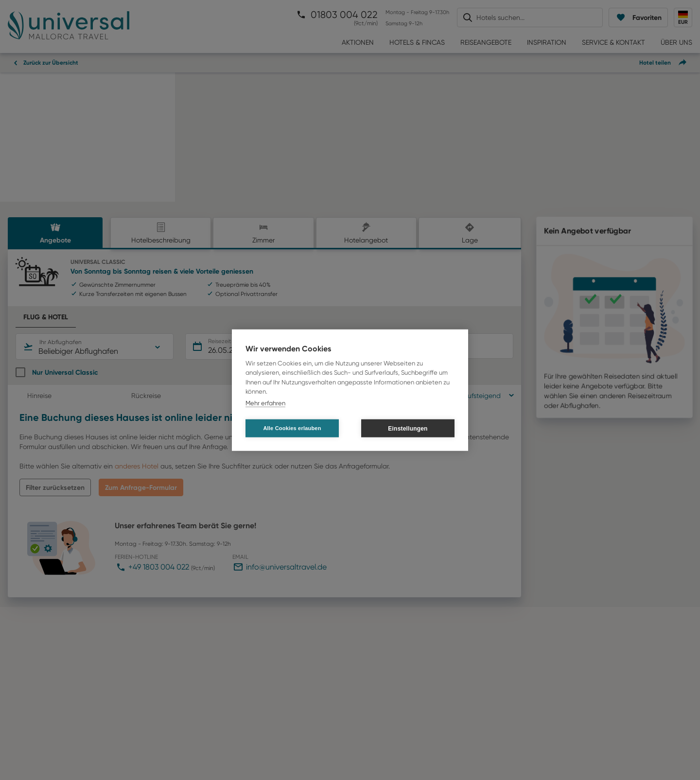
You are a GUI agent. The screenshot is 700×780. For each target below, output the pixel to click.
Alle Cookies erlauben (292, 428)
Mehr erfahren (265, 403)
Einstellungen (408, 428)
